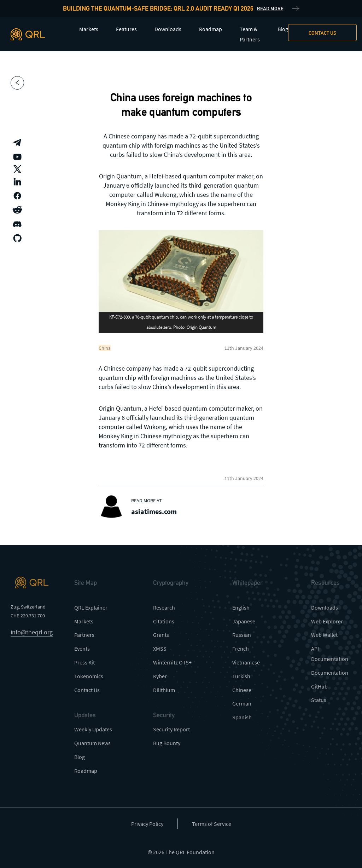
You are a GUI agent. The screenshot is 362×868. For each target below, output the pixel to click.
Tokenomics (89, 676)
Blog (283, 29)
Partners (84, 635)
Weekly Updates (93, 729)
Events (82, 649)
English (241, 607)
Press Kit (84, 662)
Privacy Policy (147, 824)
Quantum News (92, 743)
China (105, 348)
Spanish (242, 717)
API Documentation (330, 654)
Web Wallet (324, 635)
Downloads (168, 29)
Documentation (330, 673)
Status (319, 700)
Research (164, 607)
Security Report (171, 729)
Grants (161, 635)
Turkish (241, 676)
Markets (89, 29)
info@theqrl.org (32, 632)
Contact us (322, 33)
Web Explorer (327, 621)
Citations (164, 621)
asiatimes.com (154, 511)
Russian (242, 635)
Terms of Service (212, 824)
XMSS (160, 649)
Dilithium (164, 690)
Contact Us (87, 690)
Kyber (160, 676)
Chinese (242, 690)
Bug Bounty (167, 743)
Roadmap (211, 29)
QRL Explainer (91, 607)
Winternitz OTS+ (172, 662)
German (242, 703)
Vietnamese (246, 662)
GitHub (319, 686)
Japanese (244, 621)
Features (126, 29)
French (241, 649)
